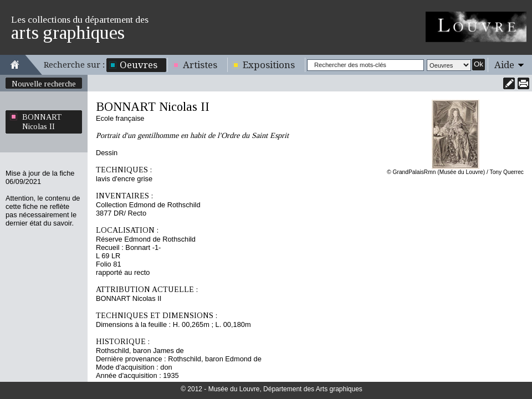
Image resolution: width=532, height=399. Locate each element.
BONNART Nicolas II (42, 122)
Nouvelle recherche (44, 84)
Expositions (269, 65)
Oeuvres (139, 65)
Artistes (200, 65)
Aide (504, 65)
